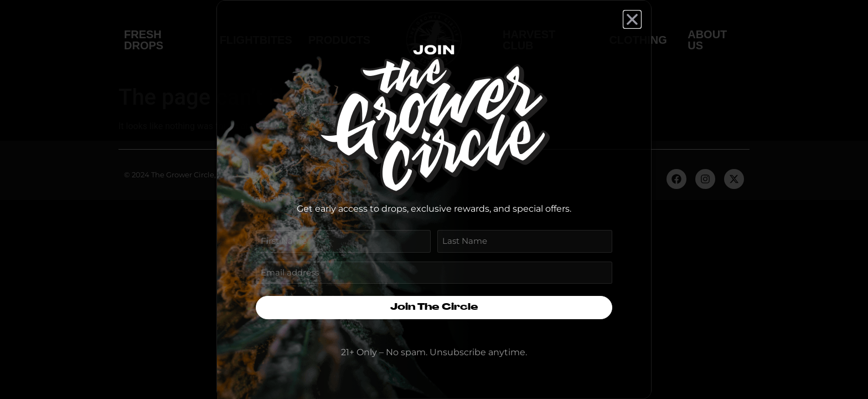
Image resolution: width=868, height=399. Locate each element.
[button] (632, 19)
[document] (434, 199)
